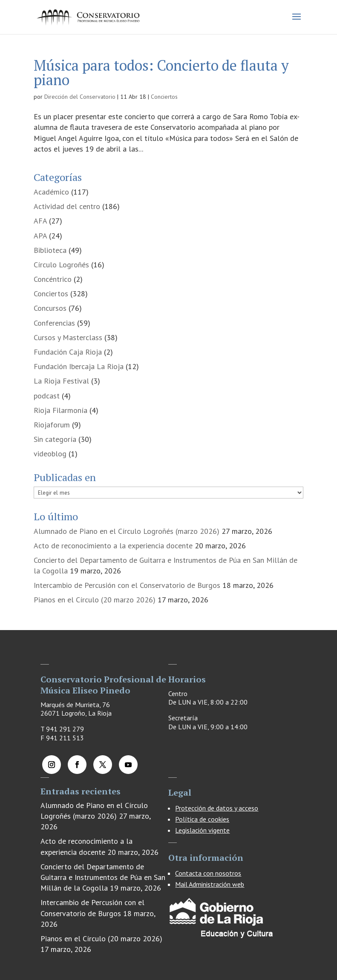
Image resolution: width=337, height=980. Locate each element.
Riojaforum (52, 425)
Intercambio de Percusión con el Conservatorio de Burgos (127, 585)
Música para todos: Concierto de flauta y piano (161, 73)
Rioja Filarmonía (60, 410)
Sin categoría (55, 439)
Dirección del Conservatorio (80, 97)
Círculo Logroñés (61, 265)
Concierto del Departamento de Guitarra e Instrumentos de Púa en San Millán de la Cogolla (103, 877)
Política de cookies (202, 819)
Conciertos (164, 97)
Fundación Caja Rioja (68, 352)
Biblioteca (50, 250)
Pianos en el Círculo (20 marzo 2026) (95, 600)
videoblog (50, 454)
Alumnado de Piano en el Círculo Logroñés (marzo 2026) (127, 531)
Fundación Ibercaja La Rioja (79, 366)
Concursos (50, 308)
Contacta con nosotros (208, 873)
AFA (40, 221)
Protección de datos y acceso (217, 808)
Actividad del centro (67, 206)
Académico (51, 192)
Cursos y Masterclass (68, 337)
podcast (47, 396)
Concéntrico (53, 279)
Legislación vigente (202, 830)
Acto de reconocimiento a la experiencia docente (113, 546)
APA (40, 236)
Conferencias (54, 323)
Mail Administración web (210, 884)
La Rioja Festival (61, 381)
